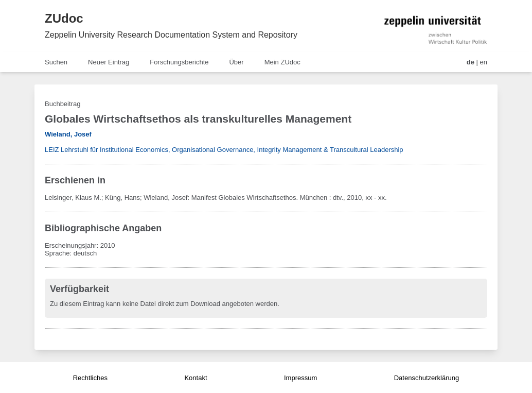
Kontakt (196, 378)
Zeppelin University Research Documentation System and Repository (171, 35)
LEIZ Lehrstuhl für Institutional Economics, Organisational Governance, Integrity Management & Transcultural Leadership (224, 150)
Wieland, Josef (68, 134)
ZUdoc (64, 18)
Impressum (300, 378)
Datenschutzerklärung (427, 378)
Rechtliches (90, 378)
